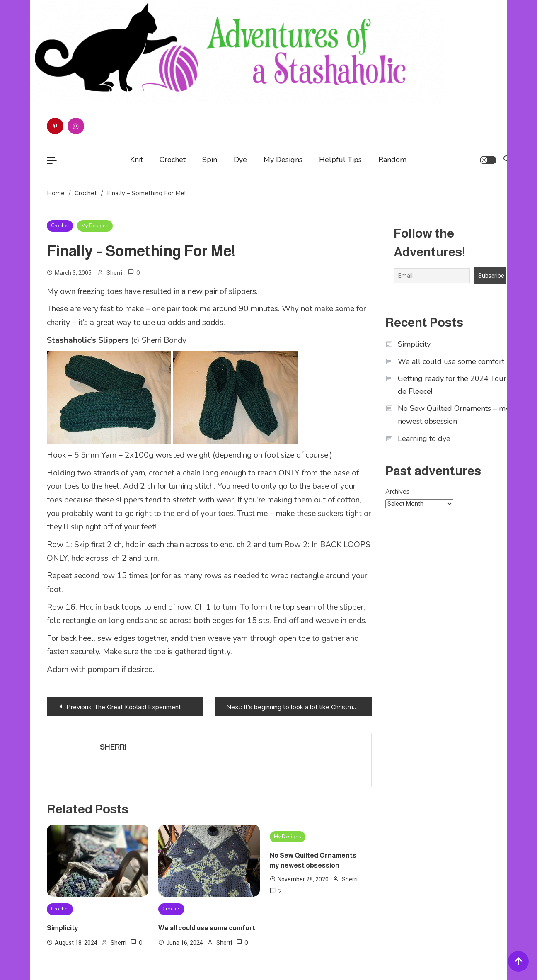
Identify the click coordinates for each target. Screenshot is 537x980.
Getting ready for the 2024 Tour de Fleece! (452, 385)
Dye (240, 160)
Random (392, 160)
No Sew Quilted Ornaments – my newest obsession (315, 860)
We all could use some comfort (207, 928)
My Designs (283, 160)
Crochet (173, 160)
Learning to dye (424, 439)
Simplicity (63, 928)
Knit (137, 160)
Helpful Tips (340, 160)
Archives (397, 492)
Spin (210, 160)
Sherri (114, 273)
